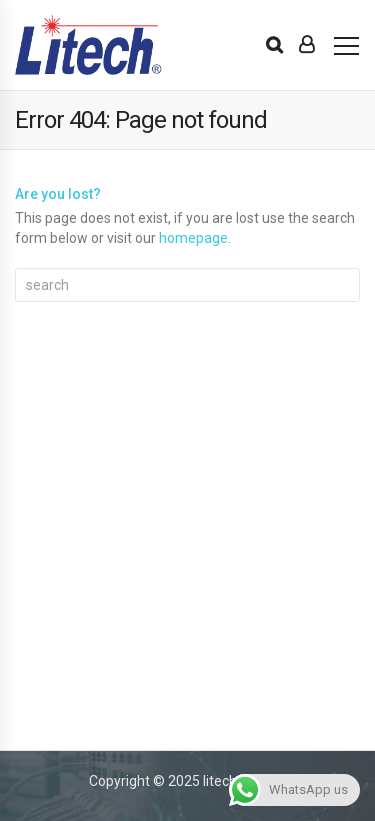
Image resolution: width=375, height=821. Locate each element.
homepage (193, 238)
